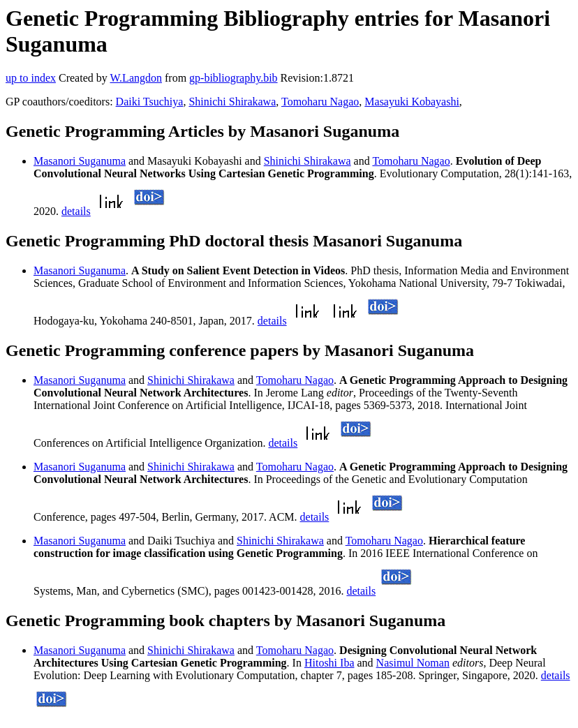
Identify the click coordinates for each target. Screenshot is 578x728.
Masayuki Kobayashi (412, 102)
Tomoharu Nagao (320, 102)
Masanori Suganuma (80, 161)
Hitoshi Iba (329, 663)
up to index (31, 78)
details (76, 211)
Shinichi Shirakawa (232, 102)
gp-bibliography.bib (234, 78)
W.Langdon (136, 78)
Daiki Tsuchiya (150, 102)
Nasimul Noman (413, 663)
